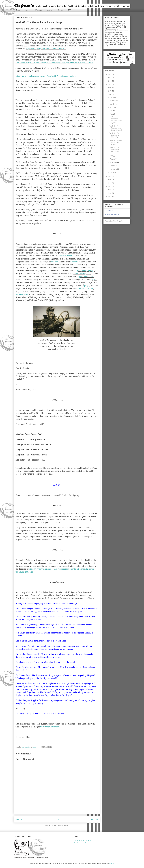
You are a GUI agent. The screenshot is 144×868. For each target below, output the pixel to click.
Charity (50, 10)
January (113, 97)
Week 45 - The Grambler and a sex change (115, 150)
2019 (110, 176)
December (113, 172)
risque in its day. (66, 256)
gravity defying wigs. (86, 271)
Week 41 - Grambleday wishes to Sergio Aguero (116, 120)
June (112, 114)
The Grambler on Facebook (82, 840)
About (28, 10)
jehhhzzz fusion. (86, 277)
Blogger (112, 863)
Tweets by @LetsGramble (114, 221)
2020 (110, 180)
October (113, 166)
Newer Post (20, 819)
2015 (110, 84)
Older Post (94, 819)
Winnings (38, 10)
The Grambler (109, 210)
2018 (110, 94)
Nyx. (94, 280)
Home (18, 10)
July (111, 156)
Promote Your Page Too (112, 214)
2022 (110, 186)
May (112, 111)
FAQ (70, 10)
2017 (110, 91)
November (114, 169)
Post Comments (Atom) (61, 825)
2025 (110, 196)
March (112, 104)
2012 (110, 74)
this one (55, 262)
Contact (60, 10)
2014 (110, 81)
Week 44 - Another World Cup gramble (116, 142)
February (113, 101)
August (112, 159)
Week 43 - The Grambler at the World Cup (115, 135)
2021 (110, 183)
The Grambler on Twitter (82, 843)
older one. (75, 262)
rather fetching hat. (82, 274)
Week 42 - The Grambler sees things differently (116, 128)
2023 (110, 190)
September (114, 162)
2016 (110, 88)
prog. (86, 285)
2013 (110, 78)
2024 (110, 193)
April (112, 107)
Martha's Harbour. (86, 288)
